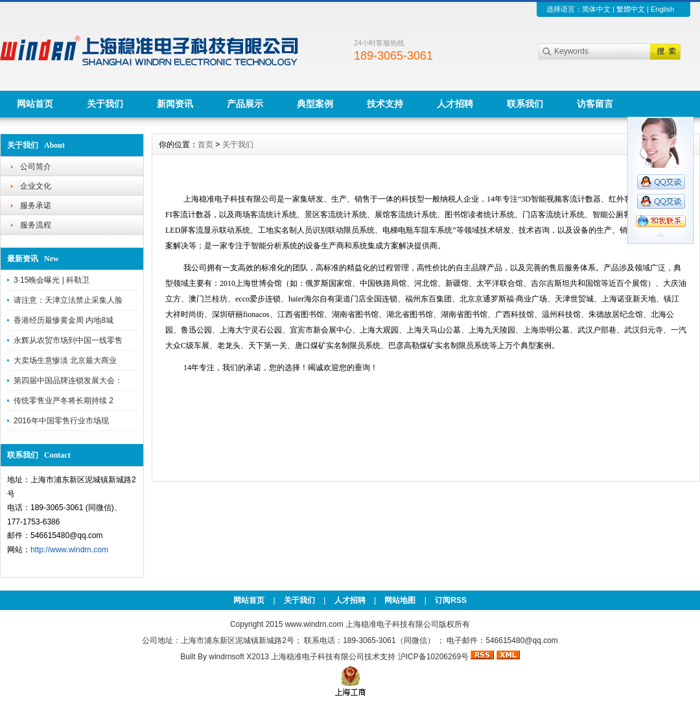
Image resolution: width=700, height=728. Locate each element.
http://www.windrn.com (69, 550)
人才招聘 (455, 104)
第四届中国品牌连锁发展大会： (68, 381)
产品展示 (245, 104)
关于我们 (105, 104)
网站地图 (400, 600)
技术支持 (385, 104)
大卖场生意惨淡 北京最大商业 (65, 360)
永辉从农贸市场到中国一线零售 (68, 340)
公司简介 (36, 167)
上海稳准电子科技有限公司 (318, 657)
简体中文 (596, 9)
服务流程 (36, 225)
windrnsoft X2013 (239, 657)
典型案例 (315, 104)
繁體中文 (631, 9)
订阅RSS (451, 600)
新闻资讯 (175, 104)
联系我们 (525, 104)
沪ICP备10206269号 (433, 657)
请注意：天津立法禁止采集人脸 (68, 300)
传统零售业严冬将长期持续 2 (64, 401)
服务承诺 (36, 205)
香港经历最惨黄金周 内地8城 (64, 320)
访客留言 (595, 104)
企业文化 (36, 186)
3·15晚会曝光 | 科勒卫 (52, 280)
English (662, 9)
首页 (205, 145)
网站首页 (35, 104)
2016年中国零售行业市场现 (61, 421)
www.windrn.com (315, 624)
